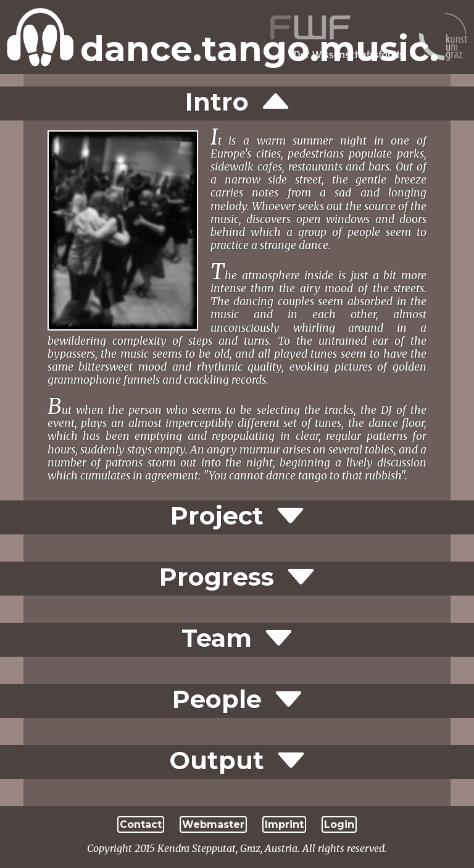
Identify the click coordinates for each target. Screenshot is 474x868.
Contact (141, 824)
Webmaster (213, 824)
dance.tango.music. (260, 49)
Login (339, 824)
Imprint (284, 824)
